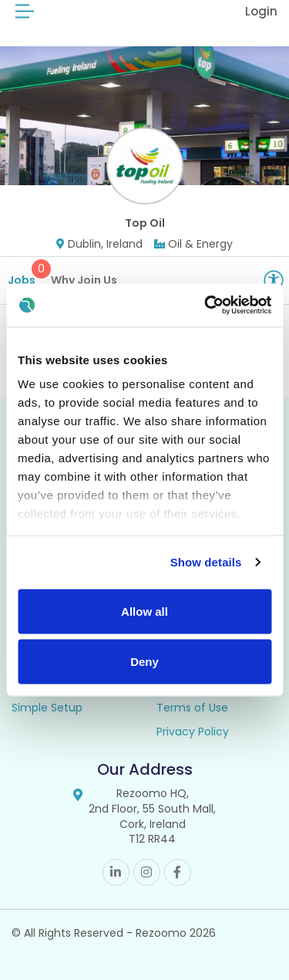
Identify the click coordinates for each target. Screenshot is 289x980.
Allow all (144, 611)
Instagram (147, 872)
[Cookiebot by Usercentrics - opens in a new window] (206, 306)
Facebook (178, 872)
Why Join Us (84, 280)
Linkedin (116, 872)
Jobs (27, 274)
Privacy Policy (193, 732)
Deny (144, 662)
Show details (206, 562)
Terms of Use (192, 708)
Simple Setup (47, 708)
